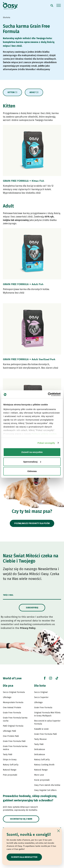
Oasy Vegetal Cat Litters (45, 790)
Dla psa (8, 686)
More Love (39, 775)
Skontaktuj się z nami (21, 819)
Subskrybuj (32, 608)
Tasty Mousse (40, 739)
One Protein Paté (11, 736)
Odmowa (32, 471)
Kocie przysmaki (42, 780)
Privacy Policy (28, 628)
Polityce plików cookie (44, 434)
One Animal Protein (12, 708)
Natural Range (10, 770)
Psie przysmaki (10, 775)
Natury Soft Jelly (11, 765)
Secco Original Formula (14, 692)
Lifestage (7, 697)
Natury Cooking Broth (44, 765)
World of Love (12, 678)
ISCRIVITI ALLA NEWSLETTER (24, 857)
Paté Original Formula (13, 726)
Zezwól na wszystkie (32, 452)
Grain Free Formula (12, 713)
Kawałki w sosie (41, 729)
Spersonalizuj (32, 462)
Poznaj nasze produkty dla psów (32, 523)
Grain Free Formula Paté (14, 741)
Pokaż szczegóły (46, 443)
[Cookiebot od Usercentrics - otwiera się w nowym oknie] (48, 394)
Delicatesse (40, 749)
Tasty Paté (8, 754)
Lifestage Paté (9, 731)
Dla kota (40, 686)
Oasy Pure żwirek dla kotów (47, 785)
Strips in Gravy (10, 760)
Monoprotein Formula (13, 702)
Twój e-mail (8, 595)
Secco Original (41, 692)
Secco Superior (41, 697)
